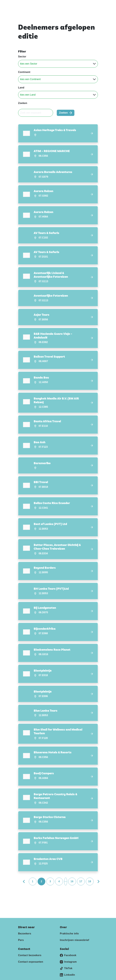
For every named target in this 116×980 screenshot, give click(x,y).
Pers (21, 932)
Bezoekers (25, 926)
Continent (24, 72)
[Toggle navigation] (95, 5)
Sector (22, 57)
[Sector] (58, 64)
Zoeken (23, 103)
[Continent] (58, 79)
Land (21, 88)
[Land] (58, 95)
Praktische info (69, 926)
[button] (58, 133)
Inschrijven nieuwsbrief (74, 932)
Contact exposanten (31, 954)
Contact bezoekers (30, 948)
